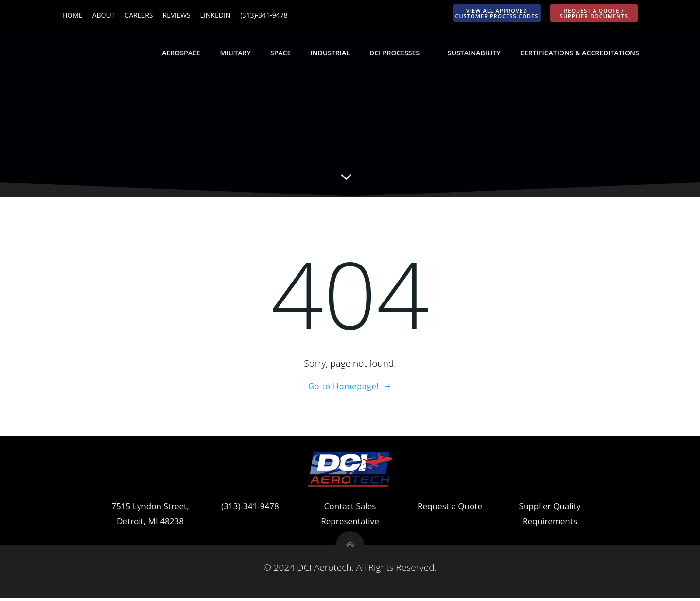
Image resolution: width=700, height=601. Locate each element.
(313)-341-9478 (250, 509)
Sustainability (475, 53)
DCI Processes (399, 53)
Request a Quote (450, 509)
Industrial (331, 53)
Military (236, 53)
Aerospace (182, 53)
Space (281, 53)
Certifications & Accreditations (580, 53)
